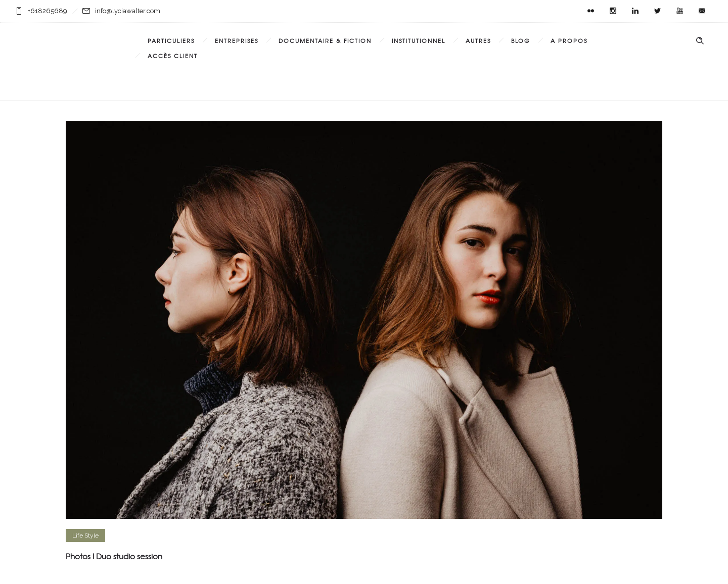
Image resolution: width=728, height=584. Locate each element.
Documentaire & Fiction (325, 40)
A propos (569, 40)
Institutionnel (419, 40)
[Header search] (700, 41)
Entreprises (237, 40)
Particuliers (171, 40)
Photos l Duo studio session (114, 556)
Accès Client (173, 56)
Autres (478, 40)
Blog (521, 40)
